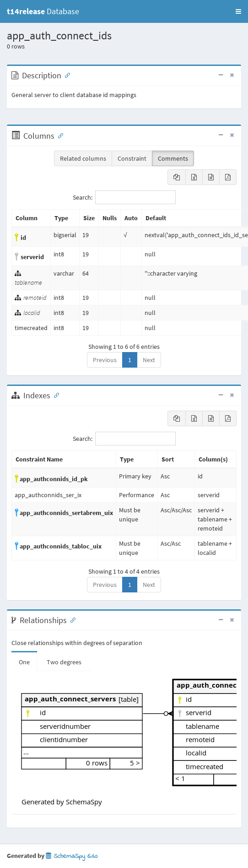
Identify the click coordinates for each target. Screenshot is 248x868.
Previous (105, 360)
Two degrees (64, 662)
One (24, 662)
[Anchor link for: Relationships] (71, 619)
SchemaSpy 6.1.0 (72, 856)
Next (149, 360)
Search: (124, 197)
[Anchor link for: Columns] (59, 135)
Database (43, 11)
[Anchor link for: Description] (65, 75)
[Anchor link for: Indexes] (54, 395)
